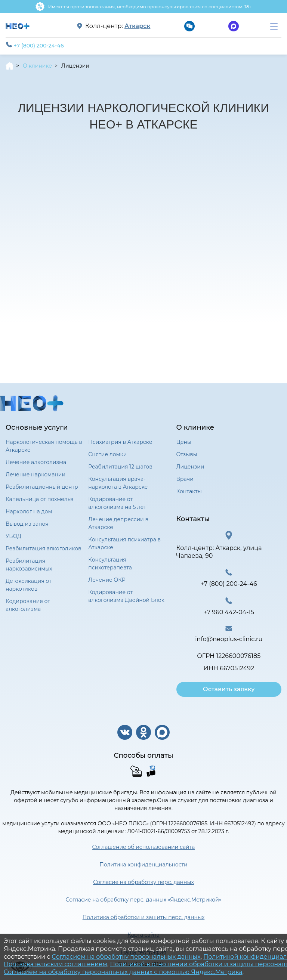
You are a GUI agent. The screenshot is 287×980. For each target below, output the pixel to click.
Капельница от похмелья (40, 499)
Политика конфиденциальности (143, 865)
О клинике (37, 66)
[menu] (274, 26)
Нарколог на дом (29, 511)
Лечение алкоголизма (36, 462)
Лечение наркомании (36, 474)
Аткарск (137, 26)
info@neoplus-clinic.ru (229, 639)
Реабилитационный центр (42, 487)
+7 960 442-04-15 (229, 612)
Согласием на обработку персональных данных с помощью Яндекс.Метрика (123, 972)
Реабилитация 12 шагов (120, 467)
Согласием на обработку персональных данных (126, 957)
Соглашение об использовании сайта (144, 847)
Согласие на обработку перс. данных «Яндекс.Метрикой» (143, 900)
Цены (184, 442)
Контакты (189, 491)
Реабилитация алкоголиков (44, 548)
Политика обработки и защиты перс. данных (144, 917)
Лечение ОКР (107, 580)
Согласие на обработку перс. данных (143, 882)
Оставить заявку (229, 689)
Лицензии (190, 467)
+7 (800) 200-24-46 (35, 45)
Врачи (185, 479)
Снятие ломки (107, 454)
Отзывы (187, 454)
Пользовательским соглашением (55, 964)
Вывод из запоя (27, 524)
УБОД (13, 536)
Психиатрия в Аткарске (120, 442)
